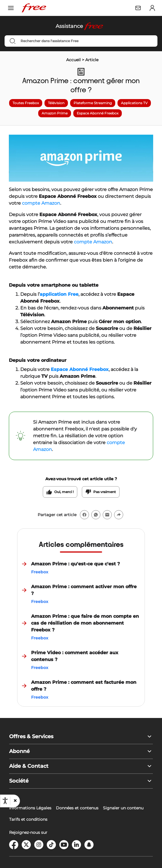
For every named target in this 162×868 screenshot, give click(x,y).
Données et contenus (77, 808)
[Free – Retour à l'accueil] (34, 8)
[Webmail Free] (138, 8)
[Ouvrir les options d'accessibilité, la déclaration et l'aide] (5, 801)
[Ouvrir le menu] (11, 8)
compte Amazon (41, 203)
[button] (15, 801)
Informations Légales (30, 808)
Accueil (73, 60)
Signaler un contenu (123, 808)
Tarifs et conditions (28, 819)
